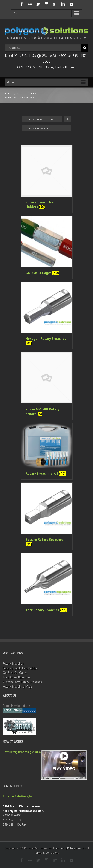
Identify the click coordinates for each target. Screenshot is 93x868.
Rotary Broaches (13, 664)
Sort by (39, 119)
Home (8, 98)
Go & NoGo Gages (15, 673)
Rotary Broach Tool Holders (21, 668)
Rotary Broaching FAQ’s (17, 686)
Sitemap (60, 848)
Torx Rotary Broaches (17, 677)
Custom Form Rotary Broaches (22, 682)
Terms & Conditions (47, 853)
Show (37, 128)
